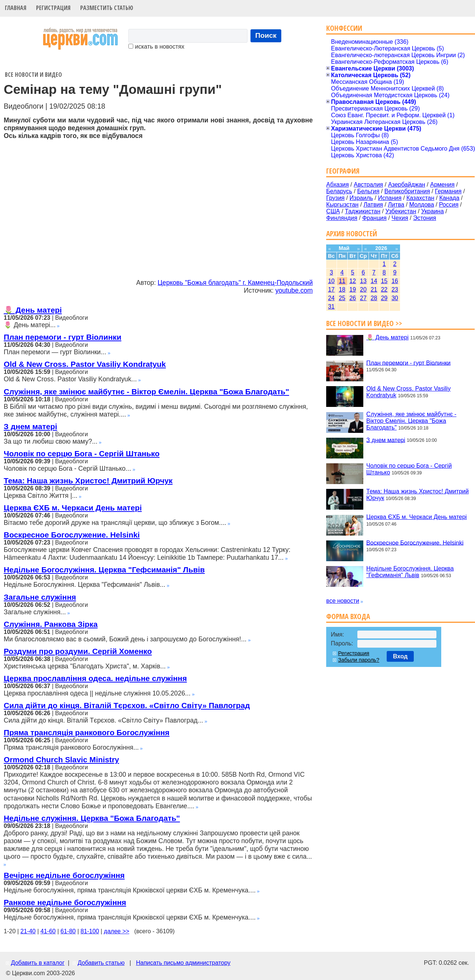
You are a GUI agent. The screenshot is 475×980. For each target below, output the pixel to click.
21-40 (28, 931)
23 (395, 290)
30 (395, 298)
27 (363, 298)
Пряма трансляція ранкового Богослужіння (87, 732)
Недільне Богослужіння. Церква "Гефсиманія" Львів (104, 570)
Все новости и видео (33, 75)
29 (384, 298)
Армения (442, 185)
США (333, 211)
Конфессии (344, 28)
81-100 (90, 931)
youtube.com (294, 290)
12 (353, 281)
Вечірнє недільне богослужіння (64, 875)
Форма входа (348, 616)
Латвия (373, 205)
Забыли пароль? (359, 660)
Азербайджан (407, 185)
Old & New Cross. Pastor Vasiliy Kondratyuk (85, 364)
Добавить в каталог (37, 963)
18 (342, 290)
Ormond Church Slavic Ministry (61, 759)
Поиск (266, 35)
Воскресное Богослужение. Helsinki (72, 535)
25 (342, 298)
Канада (449, 198)
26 (353, 298)
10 (331, 281)
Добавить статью (101, 963)
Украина (433, 211)
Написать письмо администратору (183, 963)
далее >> (117, 931)
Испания (390, 198)
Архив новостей (352, 234)
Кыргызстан (342, 205)
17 (331, 290)
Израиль (361, 198)
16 (395, 281)
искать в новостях (156, 47)
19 (353, 290)
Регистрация (53, 8)
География (343, 171)
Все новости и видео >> (364, 323)
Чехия (400, 218)
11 (342, 281)
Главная (16, 8)
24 (331, 298)
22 (384, 290)
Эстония (425, 218)
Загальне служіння (40, 597)
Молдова (422, 205)
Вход (400, 656)
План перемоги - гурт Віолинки (63, 337)
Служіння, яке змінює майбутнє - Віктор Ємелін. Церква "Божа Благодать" (146, 392)
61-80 (68, 931)
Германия (448, 191)
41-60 (48, 931)
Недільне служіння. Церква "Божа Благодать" (92, 818)
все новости (343, 601)
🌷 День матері (33, 310)
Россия (449, 205)
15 (384, 281)
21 (374, 290)
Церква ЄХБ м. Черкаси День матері (73, 508)
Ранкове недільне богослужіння (65, 902)
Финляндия (342, 218)
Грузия (335, 198)
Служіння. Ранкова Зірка (51, 624)
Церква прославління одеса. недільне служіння (95, 678)
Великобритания (407, 191)
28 (374, 298)
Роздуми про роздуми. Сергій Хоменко (78, 651)
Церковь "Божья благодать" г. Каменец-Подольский (235, 283)
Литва (396, 205)
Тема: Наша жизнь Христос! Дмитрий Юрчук (88, 481)
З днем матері (30, 426)
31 (331, 307)
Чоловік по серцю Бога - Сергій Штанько (82, 453)
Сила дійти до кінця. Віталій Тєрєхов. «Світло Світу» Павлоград (127, 705)
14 (374, 281)
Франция (374, 218)
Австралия (368, 185)
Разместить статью (107, 8)
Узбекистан (401, 211)
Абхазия (338, 185)
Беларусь (339, 191)
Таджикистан (363, 211)
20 (363, 290)
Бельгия (368, 191)
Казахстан (420, 198)
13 (363, 281)
